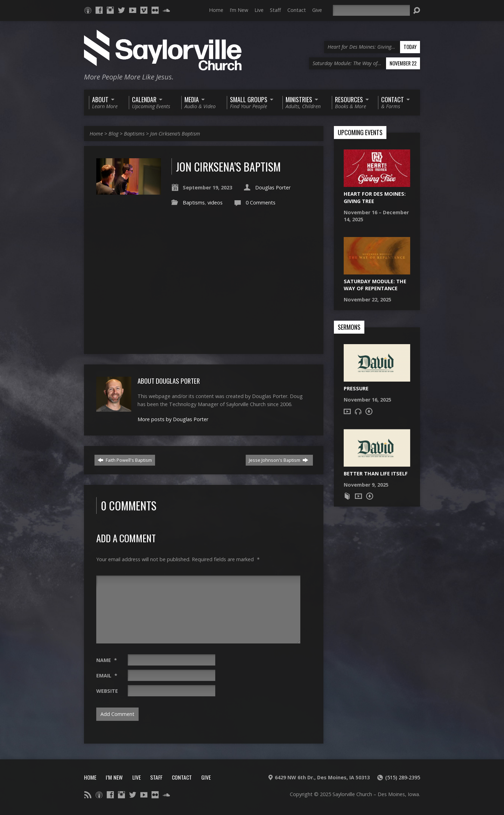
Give (317, 10)
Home (216, 10)
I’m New (239, 10)
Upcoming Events (360, 133)
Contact (297, 10)
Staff (275, 10)
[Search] (371, 10)
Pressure (356, 388)
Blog (113, 134)
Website (107, 691)
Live (259, 10)
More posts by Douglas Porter (173, 419)
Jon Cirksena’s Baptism (175, 134)
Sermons (349, 327)
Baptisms (134, 134)
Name (107, 660)
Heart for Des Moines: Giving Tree (375, 197)
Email (107, 675)
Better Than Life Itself (376, 473)
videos (215, 203)
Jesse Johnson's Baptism (279, 460)
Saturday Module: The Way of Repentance (375, 285)
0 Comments (261, 203)
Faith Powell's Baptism (125, 460)
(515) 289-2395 (403, 777)
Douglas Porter (273, 187)
